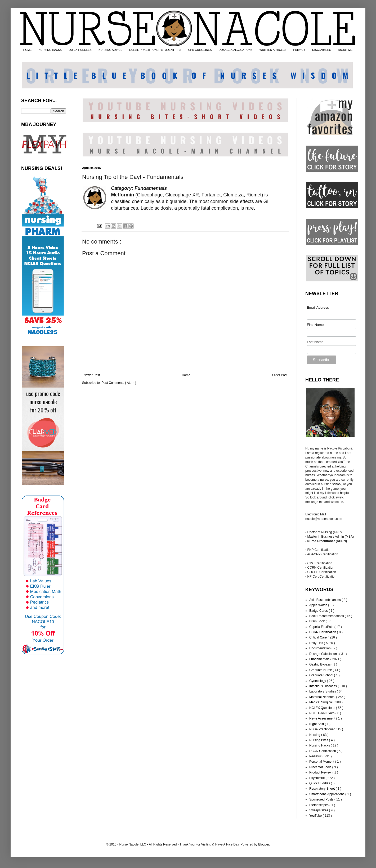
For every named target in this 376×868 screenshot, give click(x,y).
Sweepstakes (319, 810)
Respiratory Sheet (322, 789)
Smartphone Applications (327, 794)
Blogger (264, 844)
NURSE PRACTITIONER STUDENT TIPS (155, 50)
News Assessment (323, 718)
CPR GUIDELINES (200, 50)
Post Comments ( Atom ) (119, 383)
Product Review (321, 772)
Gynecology (318, 681)
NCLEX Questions (323, 708)
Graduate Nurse (321, 670)
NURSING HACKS (50, 50)
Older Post (280, 375)
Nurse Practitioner (322, 729)
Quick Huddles (320, 783)
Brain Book (317, 621)
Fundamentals (320, 659)
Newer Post (92, 375)
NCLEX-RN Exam (322, 713)
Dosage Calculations (324, 654)
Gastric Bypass (320, 664)
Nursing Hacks (320, 745)
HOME (28, 50)
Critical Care (318, 637)
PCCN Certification (323, 751)
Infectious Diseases (323, 686)
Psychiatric (317, 778)
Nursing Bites (319, 740)
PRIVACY (299, 50)
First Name (315, 325)
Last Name (315, 342)
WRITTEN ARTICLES (273, 50)
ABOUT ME (345, 50)
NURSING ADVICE (110, 50)
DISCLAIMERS (322, 50)
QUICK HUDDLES (80, 50)
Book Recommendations (327, 616)
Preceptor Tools (321, 767)
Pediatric (316, 756)
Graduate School (322, 675)
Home (186, 375)
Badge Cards (319, 611)
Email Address (318, 307)
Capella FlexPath (322, 627)
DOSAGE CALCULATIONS (236, 50)
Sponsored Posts (322, 799)
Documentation (320, 648)
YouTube (316, 816)
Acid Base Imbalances (325, 600)
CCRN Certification (323, 632)
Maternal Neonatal (323, 697)
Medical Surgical (321, 702)
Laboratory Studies (323, 691)
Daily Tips (317, 643)
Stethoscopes (319, 805)
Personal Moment (322, 762)
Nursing (315, 735)
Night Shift (317, 724)
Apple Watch (319, 605)
